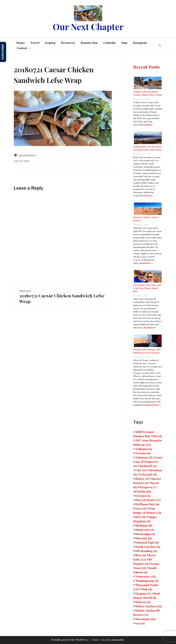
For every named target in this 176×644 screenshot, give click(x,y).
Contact (22, 48)
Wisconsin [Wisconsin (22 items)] (145, 619)
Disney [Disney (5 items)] (142, 479)
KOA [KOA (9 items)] (140, 517)
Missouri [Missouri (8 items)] (143, 538)
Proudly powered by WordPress (70, 640)
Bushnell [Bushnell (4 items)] (148, 466)
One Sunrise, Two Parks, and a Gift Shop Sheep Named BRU (147, 288)
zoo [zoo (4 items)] (140, 623)
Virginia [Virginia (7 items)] (143, 593)
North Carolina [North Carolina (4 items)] (148, 547)
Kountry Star (89, 43)
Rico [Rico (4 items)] (140, 555)
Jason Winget (27, 156)
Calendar (110, 43)
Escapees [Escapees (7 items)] (148, 487)
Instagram (140, 43)
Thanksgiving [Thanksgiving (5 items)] (147, 581)
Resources (68, 43)
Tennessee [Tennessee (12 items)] (145, 576)
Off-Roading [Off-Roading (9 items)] (146, 551)
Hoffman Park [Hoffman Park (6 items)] (147, 504)
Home (21, 43)
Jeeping (50, 43)
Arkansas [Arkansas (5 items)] (144, 457)
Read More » (147, 125)
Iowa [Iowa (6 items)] (141, 508)
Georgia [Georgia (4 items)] (143, 496)
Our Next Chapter (88, 26)
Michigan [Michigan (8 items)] (144, 525)
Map (124, 43)
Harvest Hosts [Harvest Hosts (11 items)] (148, 500)
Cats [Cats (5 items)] (140, 470)
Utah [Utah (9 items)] (147, 589)
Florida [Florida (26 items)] (143, 491)
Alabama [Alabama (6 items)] (144, 449)
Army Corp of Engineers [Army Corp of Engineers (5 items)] (148, 462)
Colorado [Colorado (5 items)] (148, 474)
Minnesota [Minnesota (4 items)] (145, 530)
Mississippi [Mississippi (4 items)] (145, 534)
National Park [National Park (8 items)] (147, 542)
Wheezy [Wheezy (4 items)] (143, 602)
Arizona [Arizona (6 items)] (143, 453)
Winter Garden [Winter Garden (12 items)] (148, 606)
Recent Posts (146, 67)
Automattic (118, 640)
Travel (35, 43)
